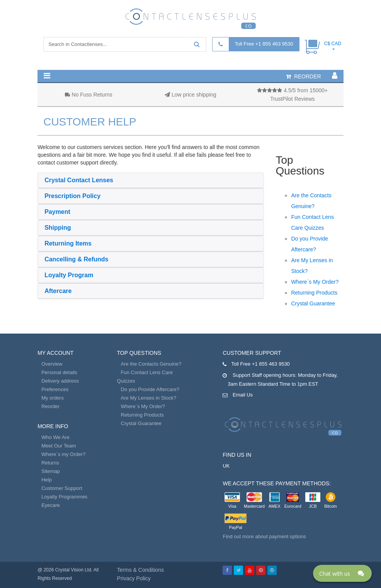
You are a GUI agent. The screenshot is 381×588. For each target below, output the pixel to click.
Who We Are (55, 437)
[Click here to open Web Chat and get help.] (342, 573)
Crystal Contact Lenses (79, 180)
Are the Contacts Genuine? (151, 364)
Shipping (58, 228)
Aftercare (58, 291)
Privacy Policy (134, 578)
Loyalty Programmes (64, 497)
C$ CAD (333, 44)
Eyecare (51, 505)
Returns (50, 463)
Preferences (55, 389)
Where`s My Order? (315, 282)
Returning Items (68, 243)
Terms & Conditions (140, 570)
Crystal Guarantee (313, 303)
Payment (57, 212)
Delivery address (60, 381)
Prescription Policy (72, 196)
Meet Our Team (59, 446)
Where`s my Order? (63, 454)
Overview (52, 364)
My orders (53, 398)
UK (226, 466)
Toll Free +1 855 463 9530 (264, 44)
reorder (304, 76)
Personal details (59, 372)
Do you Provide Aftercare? (150, 389)
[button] (47, 76)
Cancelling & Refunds (76, 259)
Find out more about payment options (264, 536)
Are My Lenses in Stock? (149, 398)
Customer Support (62, 488)
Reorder (50, 406)
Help (47, 480)
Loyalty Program (69, 275)
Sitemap (51, 471)
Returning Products (314, 293)
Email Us (243, 395)
